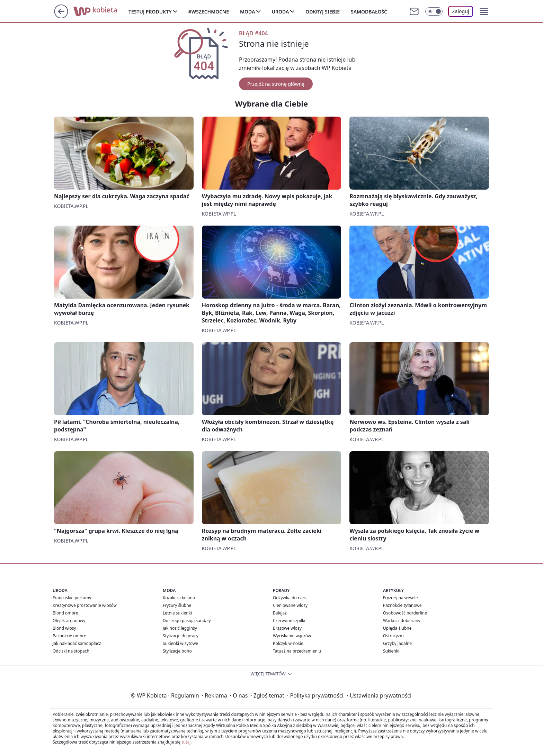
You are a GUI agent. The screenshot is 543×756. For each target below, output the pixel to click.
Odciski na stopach (71, 651)
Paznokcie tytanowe (402, 605)
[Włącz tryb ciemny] (434, 11)
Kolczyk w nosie (288, 643)
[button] (484, 11)
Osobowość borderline (405, 613)
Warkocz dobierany (402, 621)
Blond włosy (64, 628)
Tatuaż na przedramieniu (297, 651)
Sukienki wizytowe (180, 643)
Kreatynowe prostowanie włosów (85, 605)
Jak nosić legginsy (180, 628)
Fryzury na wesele (400, 598)
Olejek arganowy (69, 621)
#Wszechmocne (209, 12)
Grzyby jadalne (397, 643)
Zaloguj (461, 11)
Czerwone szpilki (289, 621)
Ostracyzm (393, 636)
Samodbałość (369, 12)
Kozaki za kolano (179, 598)
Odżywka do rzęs (289, 598)
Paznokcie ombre (69, 636)
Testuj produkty (150, 12)
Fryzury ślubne (177, 605)
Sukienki (391, 651)
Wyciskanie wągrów (292, 636)
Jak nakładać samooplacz (77, 643)
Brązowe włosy (287, 628)
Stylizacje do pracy (181, 636)
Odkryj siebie (323, 12)
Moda (247, 12)
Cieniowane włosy (290, 605)
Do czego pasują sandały (187, 621)
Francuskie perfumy (72, 598)
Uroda (280, 12)
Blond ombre (65, 613)
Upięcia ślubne (397, 628)
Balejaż (280, 613)
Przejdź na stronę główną (276, 84)
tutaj (186, 742)
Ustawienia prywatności (379, 695)
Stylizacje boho (177, 651)
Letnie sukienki (177, 613)
